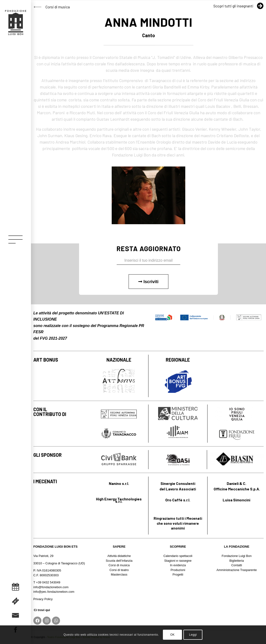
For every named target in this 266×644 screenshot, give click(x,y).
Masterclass (119, 574)
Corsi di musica (119, 565)
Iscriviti (148, 282)
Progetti (178, 574)
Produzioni (178, 570)
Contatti (237, 565)
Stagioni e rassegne (178, 561)
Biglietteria (237, 561)
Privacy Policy (43, 599)
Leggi (193, 635)
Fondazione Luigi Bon (237, 556)
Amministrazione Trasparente (237, 570)
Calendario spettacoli (178, 556)
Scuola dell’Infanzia (119, 561)
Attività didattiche (119, 556)
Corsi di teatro (119, 570)
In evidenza (178, 565)
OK (173, 635)
